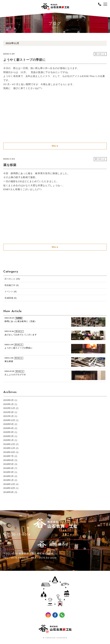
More (55, 146)
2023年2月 (9, 400)
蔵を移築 (10, 165)
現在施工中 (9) (12, 285)
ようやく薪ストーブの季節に (24, 60)
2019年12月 (9, 444)
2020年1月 (9, 440)
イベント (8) (11, 292)
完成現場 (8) (11, 298)
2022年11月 (9, 408)
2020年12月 (9, 420)
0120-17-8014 (17, 535)
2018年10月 (9, 488)
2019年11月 (9, 448)
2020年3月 (9, 432)
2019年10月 (9, 452)
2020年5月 (9, 424)
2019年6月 (9, 460)
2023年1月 (9, 404)
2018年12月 (9, 484)
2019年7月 (9, 456)
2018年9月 (9, 492)
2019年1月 (9, 480)
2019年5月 (9, 464)
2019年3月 (9, 472)
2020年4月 (9, 428)
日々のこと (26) (12, 279)
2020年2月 (9, 436)
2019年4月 (9, 468)
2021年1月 (9, 416)
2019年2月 (9, 476)
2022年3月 (9, 412)
